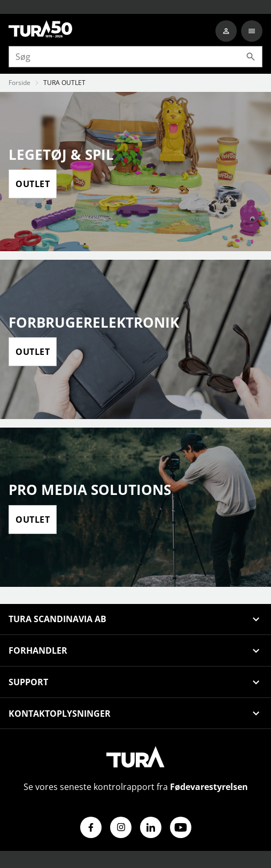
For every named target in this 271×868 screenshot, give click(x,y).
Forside (20, 83)
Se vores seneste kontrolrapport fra (136, 787)
